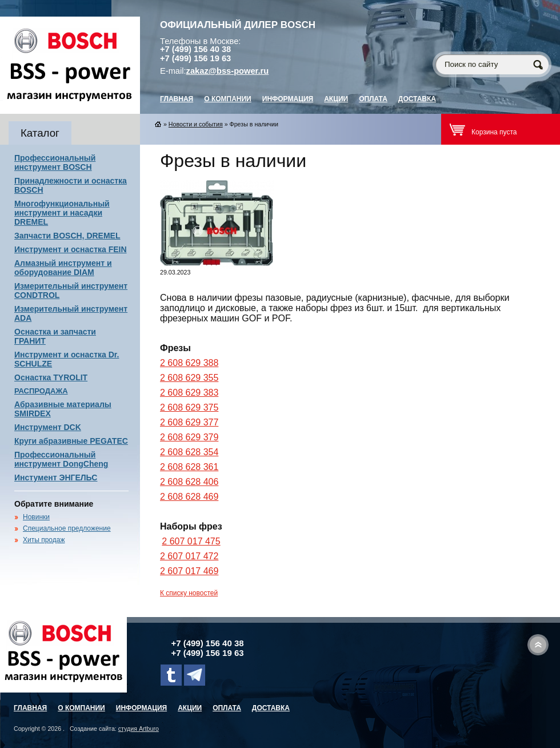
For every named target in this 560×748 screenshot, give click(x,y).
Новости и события (196, 124)
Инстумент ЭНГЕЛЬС (56, 478)
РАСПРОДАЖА (41, 391)
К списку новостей (189, 593)
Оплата (373, 99)
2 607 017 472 (189, 556)
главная (177, 99)
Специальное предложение (67, 528)
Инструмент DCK (48, 427)
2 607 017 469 (189, 571)
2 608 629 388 (189, 363)
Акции (336, 99)
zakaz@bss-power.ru (228, 71)
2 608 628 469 (189, 497)
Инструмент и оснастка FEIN (71, 249)
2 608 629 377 (189, 422)
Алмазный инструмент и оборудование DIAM (63, 268)
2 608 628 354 (189, 452)
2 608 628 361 (189, 467)
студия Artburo (139, 729)
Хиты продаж (44, 540)
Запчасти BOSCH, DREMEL (67, 236)
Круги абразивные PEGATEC (71, 441)
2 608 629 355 (189, 378)
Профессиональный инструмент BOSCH (55, 162)
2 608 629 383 (189, 393)
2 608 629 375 (189, 407)
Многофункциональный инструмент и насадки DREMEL (62, 213)
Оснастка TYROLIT (51, 377)
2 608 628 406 (189, 482)
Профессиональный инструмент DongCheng (61, 459)
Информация (288, 99)
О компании (228, 99)
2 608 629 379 (189, 437)
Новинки (36, 517)
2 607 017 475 (191, 541)
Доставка (417, 99)
